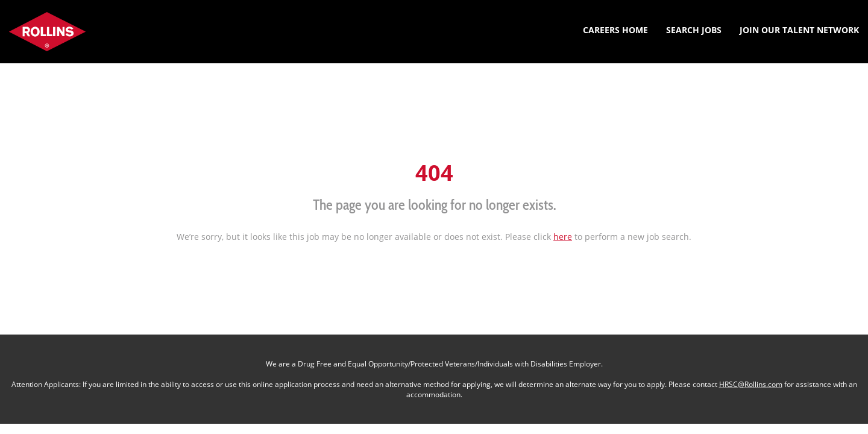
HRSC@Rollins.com (751, 384)
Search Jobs (694, 30)
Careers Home (615, 30)
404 (434, 172)
